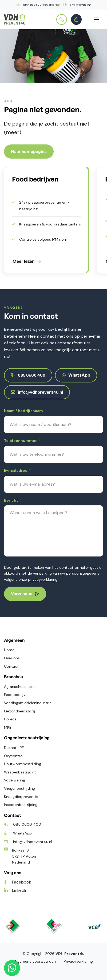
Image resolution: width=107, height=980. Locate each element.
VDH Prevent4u (70, 954)
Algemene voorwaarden (35, 961)
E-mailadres (17, 471)
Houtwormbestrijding (23, 764)
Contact (11, 666)
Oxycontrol (14, 756)
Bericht (13, 501)
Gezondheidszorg (19, 711)
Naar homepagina (29, 151)
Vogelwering (15, 780)
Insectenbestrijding (21, 805)
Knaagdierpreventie (21, 797)
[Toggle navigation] (96, 19)
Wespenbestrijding (20, 772)
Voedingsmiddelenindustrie (28, 703)
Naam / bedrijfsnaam (25, 411)
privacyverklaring (43, 579)
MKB (8, 727)
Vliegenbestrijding (19, 788)
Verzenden (25, 594)
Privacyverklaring (78, 961)
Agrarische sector (19, 687)
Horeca (10, 719)
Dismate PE (14, 748)
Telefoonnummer (22, 441)
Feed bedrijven (17, 695)
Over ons (12, 658)
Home (9, 650)
